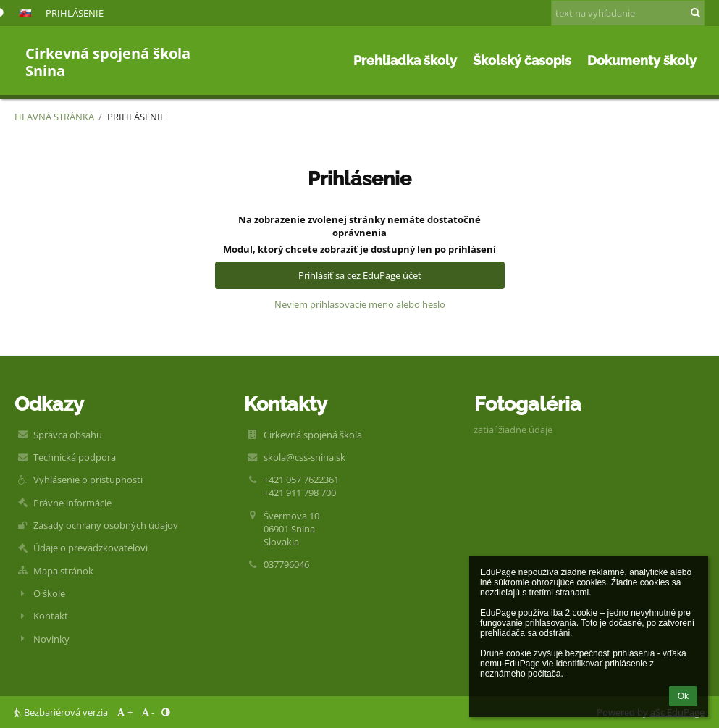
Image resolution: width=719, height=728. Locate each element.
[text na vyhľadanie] (628, 13)
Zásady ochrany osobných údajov (106, 525)
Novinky (51, 639)
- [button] (147, 712)
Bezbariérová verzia (62, 712)
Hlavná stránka (54, 117)
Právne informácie (72, 503)
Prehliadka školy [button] (405, 60)
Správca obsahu (68, 435)
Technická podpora (75, 457)
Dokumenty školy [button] (642, 60)
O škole (49, 593)
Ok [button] (683, 696)
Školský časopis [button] (522, 60)
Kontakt (51, 616)
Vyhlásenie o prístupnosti (88, 480)
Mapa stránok (63, 571)
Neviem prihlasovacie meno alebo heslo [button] (360, 304)
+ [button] (123, 712)
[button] (25, 13)
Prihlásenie (75, 13)
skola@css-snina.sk (304, 457)
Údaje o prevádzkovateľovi (91, 548)
